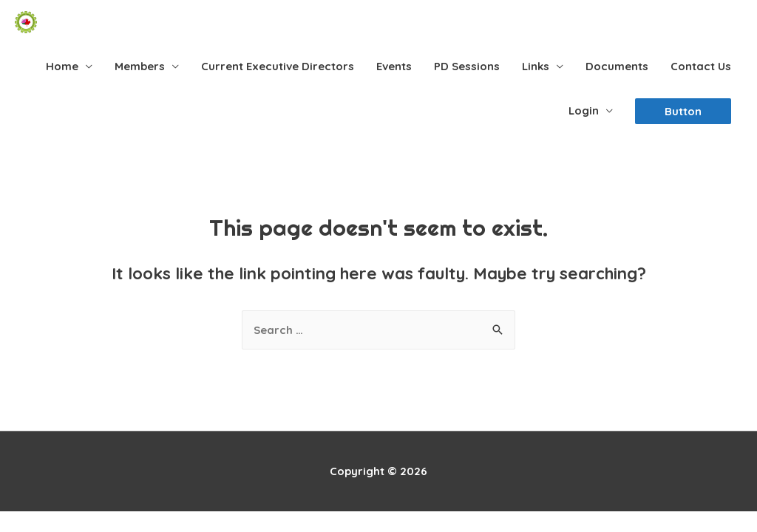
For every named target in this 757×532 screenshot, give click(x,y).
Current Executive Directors (278, 66)
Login (584, 110)
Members (140, 66)
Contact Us (701, 66)
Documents (617, 66)
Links (536, 66)
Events (394, 66)
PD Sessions (467, 66)
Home (62, 66)
